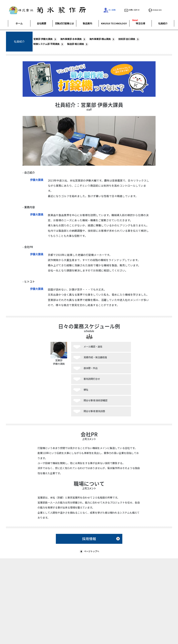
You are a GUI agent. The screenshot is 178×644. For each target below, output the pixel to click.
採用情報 (101, 539)
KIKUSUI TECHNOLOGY (114, 23)
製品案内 (87, 23)
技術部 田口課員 (129, 39)
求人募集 (110, 10)
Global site (155, 10)
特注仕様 (140, 23)
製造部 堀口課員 (78, 44)
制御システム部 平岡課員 (49, 44)
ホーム (19, 23)
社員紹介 (163, 23)
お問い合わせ (132, 10)
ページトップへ (89, 551)
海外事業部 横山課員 (103, 39)
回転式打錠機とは (64, 23)
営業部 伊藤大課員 (46, 39)
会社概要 (42, 23)
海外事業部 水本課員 (74, 39)
